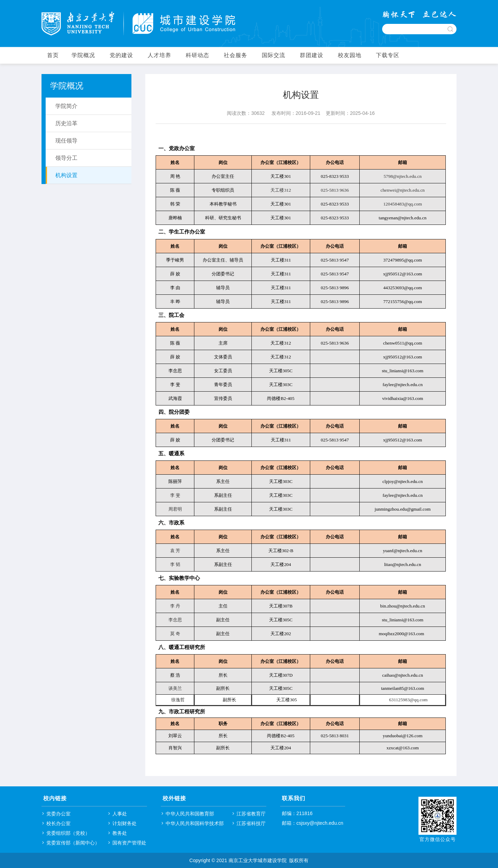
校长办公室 (58, 823)
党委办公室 (58, 814)
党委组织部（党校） (68, 833)
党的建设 (121, 55)
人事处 (120, 814)
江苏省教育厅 (251, 814)
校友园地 (350, 55)
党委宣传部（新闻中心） (73, 843)
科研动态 (197, 55)
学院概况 (83, 55)
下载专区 (388, 55)
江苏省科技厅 (251, 823)
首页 (53, 55)
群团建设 (312, 55)
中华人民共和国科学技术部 (195, 823)
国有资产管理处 (129, 843)
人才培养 (159, 55)
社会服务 (236, 55)
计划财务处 (124, 823)
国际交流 (274, 55)
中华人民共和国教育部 (190, 814)
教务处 (120, 833)
